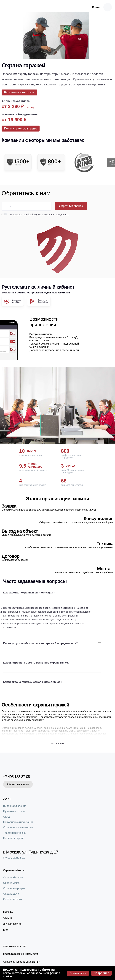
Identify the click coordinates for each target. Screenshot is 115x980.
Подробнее (101, 973)
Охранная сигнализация (18, 828)
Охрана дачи (11, 895)
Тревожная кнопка (14, 834)
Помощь (8, 913)
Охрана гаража (12, 900)
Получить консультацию (21, 128)
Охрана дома (11, 884)
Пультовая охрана (14, 812)
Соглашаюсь (78, 973)
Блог (6, 931)
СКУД (7, 818)
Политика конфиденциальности (17, 955)
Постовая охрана (14, 839)
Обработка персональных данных (18, 962)
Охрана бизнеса (13, 879)
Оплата (7, 919)
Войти (96, 7)
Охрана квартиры (14, 889)
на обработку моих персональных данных (46, 215)
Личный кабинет (12, 925)
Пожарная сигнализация (18, 823)
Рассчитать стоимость (19, 92)
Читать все (57, 743)
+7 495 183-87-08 (19, 777)
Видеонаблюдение (15, 807)
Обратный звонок (71, 206)
